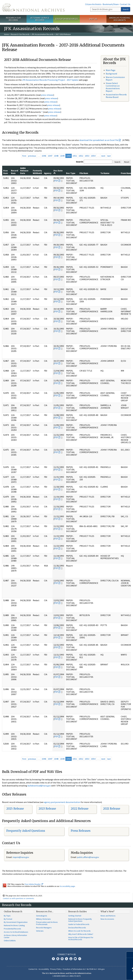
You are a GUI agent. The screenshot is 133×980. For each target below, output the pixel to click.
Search (126, 9)
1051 (75, 156)
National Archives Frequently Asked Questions (80, 920)
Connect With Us (67, 954)
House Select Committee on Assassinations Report (113, 87)
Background (111, 74)
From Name (127, 173)
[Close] (130, 955)
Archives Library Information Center (15, 936)
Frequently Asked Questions (26, 831)
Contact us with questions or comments (18, 898)
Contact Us (125, 4)
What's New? (107, 911)
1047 (50, 156)
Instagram (62, 959)
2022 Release (80, 809)
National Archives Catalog (14, 925)
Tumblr (66, 959)
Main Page (111, 70)
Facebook (53, 959)
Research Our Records (13, 19)
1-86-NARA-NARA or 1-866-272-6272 (67, 976)
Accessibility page (67, 886)
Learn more (109, 975)
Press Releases (81, 831)
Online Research (13, 911)
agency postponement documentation (62, 802)
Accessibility (44, 969)
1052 (81, 156)
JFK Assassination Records (42, 34)
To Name (105, 173)
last (109, 156)
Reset (127, 162)
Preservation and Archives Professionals (47, 923)
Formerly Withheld (37, 172)
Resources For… (45, 911)
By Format (8, 919)
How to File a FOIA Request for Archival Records (81, 938)
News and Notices (108, 916)
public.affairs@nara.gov (88, 857)
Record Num (15, 172)
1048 (56, 156)
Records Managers (44, 928)
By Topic (7, 916)
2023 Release (47, 809)
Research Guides (78, 911)
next (103, 156)
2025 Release (15, 809)
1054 (93, 156)
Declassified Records (77, 928)
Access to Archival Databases (16, 932)
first (24, 156)
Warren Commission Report (115, 78)
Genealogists (42, 916)
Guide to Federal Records (79, 924)
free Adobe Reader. (34, 884)
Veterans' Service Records (40, 19)
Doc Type (71, 173)
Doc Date (58, 172)
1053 (87, 156)
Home (6, 34)
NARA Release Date (24, 171)
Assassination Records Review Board (116, 96)
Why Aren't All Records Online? (81, 934)
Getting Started (75, 916)
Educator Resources (66, 19)
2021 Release (112, 809)
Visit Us (93, 19)
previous (32, 156)
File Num (84, 173)
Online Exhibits (10, 941)
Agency (48, 173)
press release (47, 95)
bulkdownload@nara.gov (39, 786)
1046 (44, 156)
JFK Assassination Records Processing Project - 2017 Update (50, 80)
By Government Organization (16, 922)
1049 (62, 156)
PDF (56, 181)
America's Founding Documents (120, 19)
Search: (80, 162)
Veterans (40, 931)
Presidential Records (12, 929)
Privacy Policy (56, 969)
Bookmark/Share (111, 4)
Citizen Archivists (93, 4)
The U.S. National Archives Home (33, 8)
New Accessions (107, 919)
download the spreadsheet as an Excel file (99, 140)
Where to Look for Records (79, 931)
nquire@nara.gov (21, 857)
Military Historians (43, 919)
